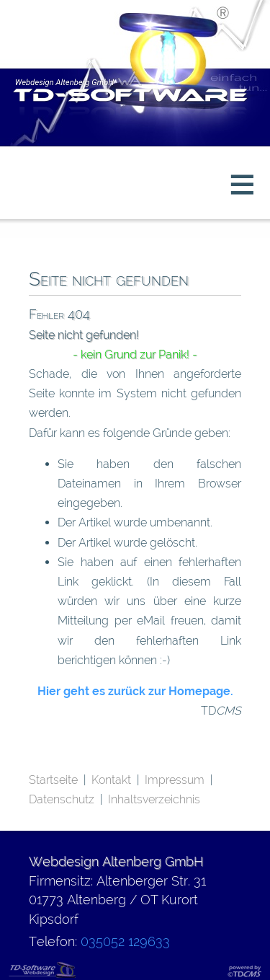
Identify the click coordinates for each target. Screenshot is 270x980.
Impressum (175, 780)
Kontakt (111, 780)
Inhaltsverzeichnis (154, 799)
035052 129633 (125, 941)
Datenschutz (62, 799)
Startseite (53, 780)
